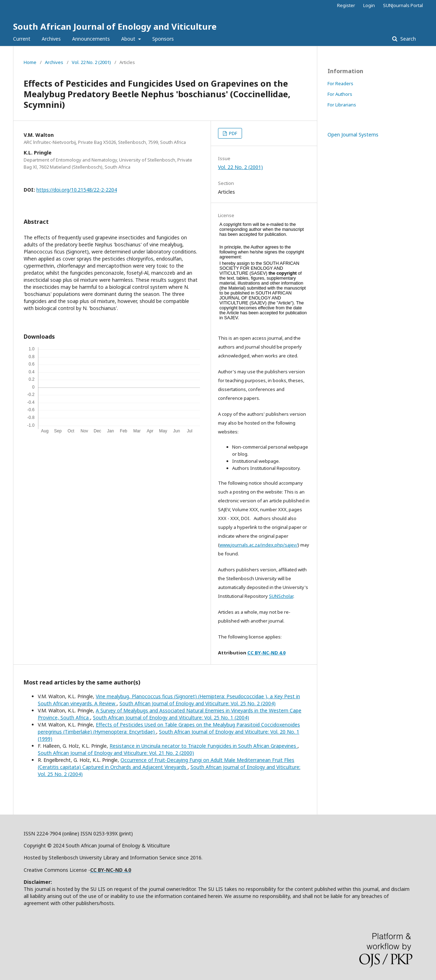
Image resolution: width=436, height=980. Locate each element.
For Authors (340, 94)
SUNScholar (281, 596)
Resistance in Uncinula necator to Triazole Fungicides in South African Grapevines (204, 746)
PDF (232, 133)
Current (22, 39)
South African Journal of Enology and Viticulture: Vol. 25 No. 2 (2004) (198, 703)
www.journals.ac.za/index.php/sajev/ (259, 545)
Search (407, 39)
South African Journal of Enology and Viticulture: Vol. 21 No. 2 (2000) (116, 753)
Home (30, 62)
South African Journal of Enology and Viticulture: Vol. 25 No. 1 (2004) (171, 717)
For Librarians (342, 105)
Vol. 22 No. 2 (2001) (91, 62)
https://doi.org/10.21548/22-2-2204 (77, 190)
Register (346, 5)
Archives (51, 39)
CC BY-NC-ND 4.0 (266, 653)
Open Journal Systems (353, 135)
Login (369, 5)
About (129, 39)
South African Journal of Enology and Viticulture (115, 26)
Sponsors (163, 39)
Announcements (91, 39)
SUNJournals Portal (403, 5)
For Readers (340, 83)
